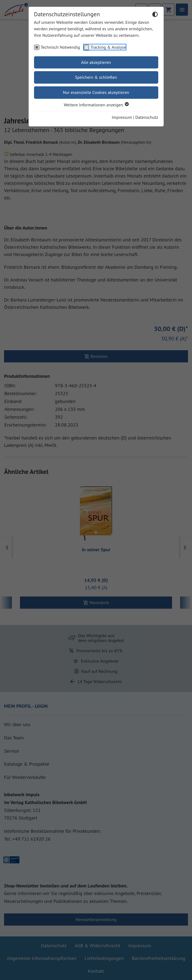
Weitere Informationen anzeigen (96, 105)
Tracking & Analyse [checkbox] (108, 47)
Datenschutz (147, 117)
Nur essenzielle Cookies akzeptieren (96, 92)
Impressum (122, 117)
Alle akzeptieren (96, 62)
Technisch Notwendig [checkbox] (60, 47)
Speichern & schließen (96, 77)
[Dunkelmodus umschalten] (155, 15)
